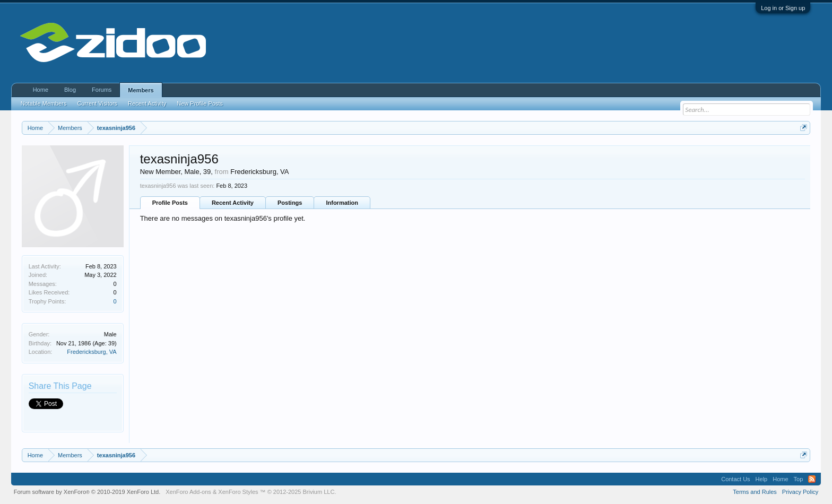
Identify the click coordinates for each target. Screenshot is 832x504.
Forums (102, 90)
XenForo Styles (238, 492)
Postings (290, 203)
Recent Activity (233, 203)
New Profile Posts (200, 103)
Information (342, 203)
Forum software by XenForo (87, 492)
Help (762, 479)
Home (41, 90)
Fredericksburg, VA (92, 352)
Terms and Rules (755, 492)
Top (799, 479)
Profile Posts (170, 203)
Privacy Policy (800, 492)
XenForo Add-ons (188, 492)
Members (141, 90)
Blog (70, 90)
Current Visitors (98, 103)
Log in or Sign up (783, 8)
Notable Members (44, 103)
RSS (812, 479)
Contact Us (735, 479)
